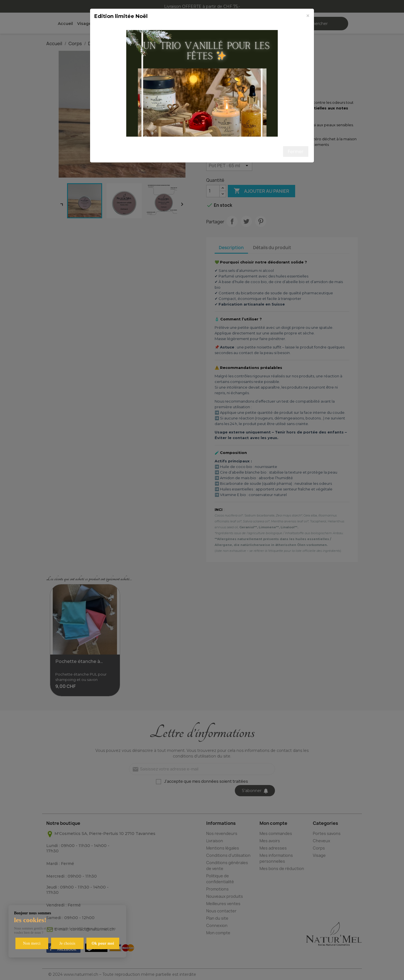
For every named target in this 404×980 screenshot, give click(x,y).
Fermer (296, 152)
